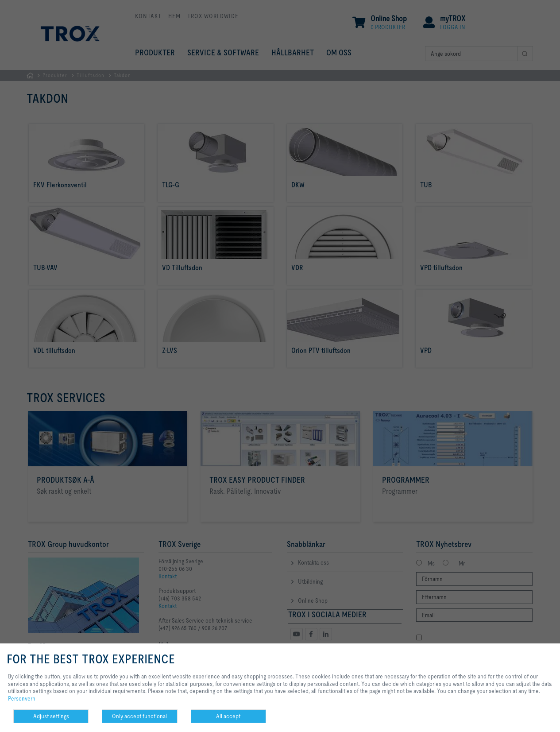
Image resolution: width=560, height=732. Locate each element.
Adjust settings (51, 716)
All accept (228, 716)
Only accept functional (139, 716)
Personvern (22, 698)
